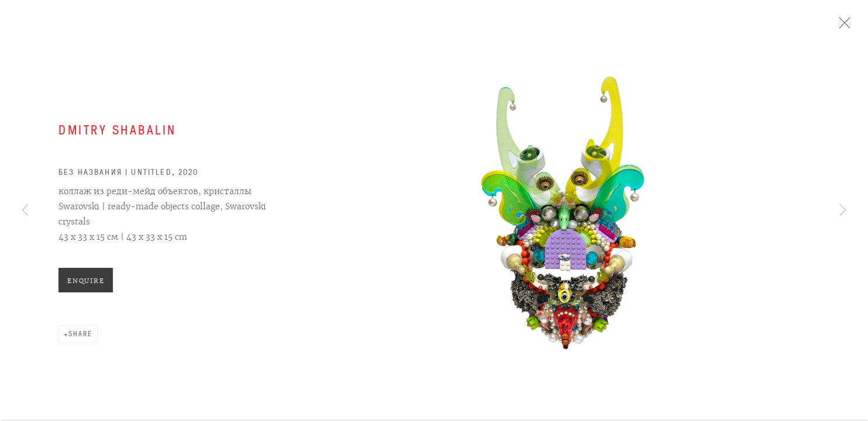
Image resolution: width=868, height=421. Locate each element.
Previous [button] (25, 210)
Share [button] (80, 337)
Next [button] (843, 210)
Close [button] (843, 26)
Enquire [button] (86, 284)
